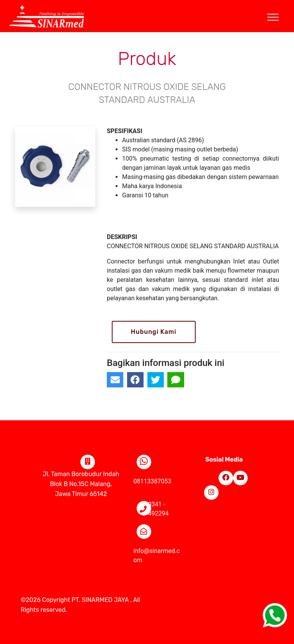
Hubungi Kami (154, 332)
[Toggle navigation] (279, 8)
